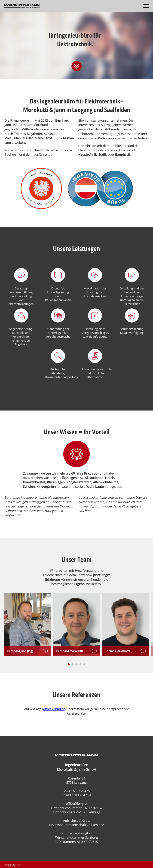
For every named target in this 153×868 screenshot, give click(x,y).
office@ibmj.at (54, 709)
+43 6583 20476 (78, 791)
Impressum (13, 865)
